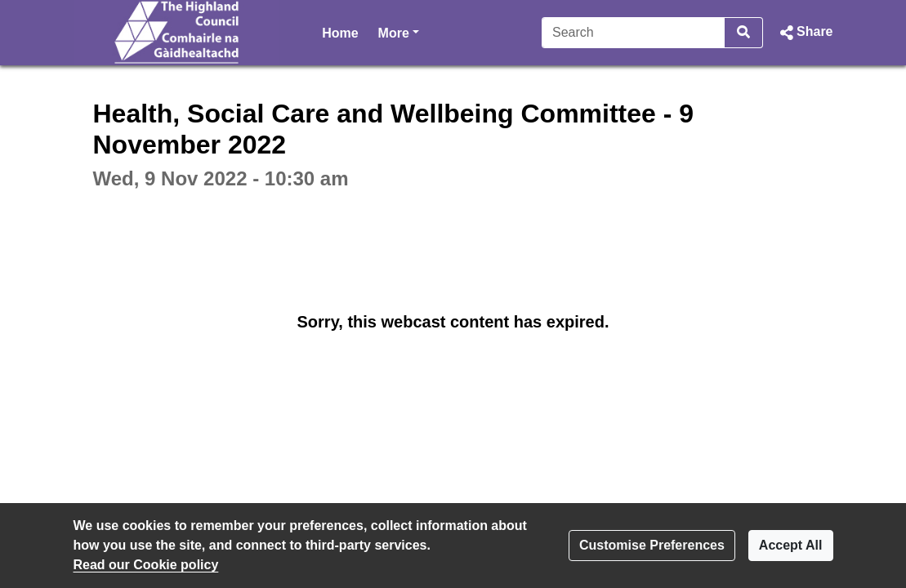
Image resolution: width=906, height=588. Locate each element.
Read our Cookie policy (146, 565)
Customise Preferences (652, 545)
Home (340, 33)
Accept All (791, 545)
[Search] (634, 33)
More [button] (399, 31)
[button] (804, 33)
